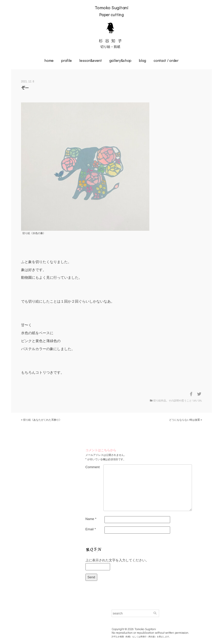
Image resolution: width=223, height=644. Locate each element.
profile (66, 60)
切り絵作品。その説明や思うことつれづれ (178, 401)
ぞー (25, 88)
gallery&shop (120, 60)
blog (143, 60)
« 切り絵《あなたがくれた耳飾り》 (41, 420)
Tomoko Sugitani (112, 8)
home (49, 60)
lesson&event (90, 60)
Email (91, 529)
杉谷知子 (112, 41)
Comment (93, 467)
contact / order (166, 60)
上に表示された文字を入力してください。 (117, 560)
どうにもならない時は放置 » (186, 420)
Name (91, 519)
